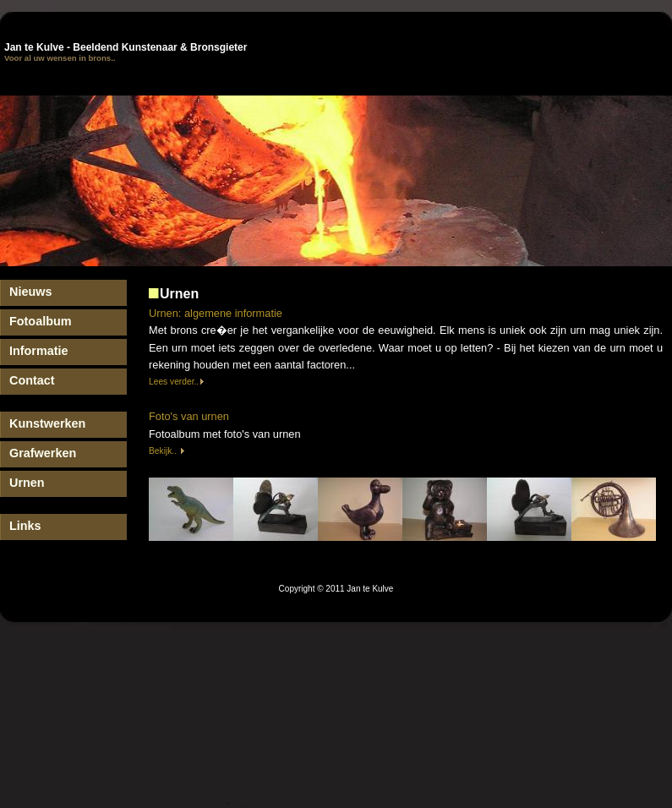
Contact (32, 380)
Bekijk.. (167, 451)
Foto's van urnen (189, 416)
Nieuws (30, 292)
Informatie (39, 351)
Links (25, 526)
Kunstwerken (47, 423)
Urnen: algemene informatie (216, 313)
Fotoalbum (41, 321)
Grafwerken (43, 453)
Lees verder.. (177, 382)
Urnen (27, 483)
